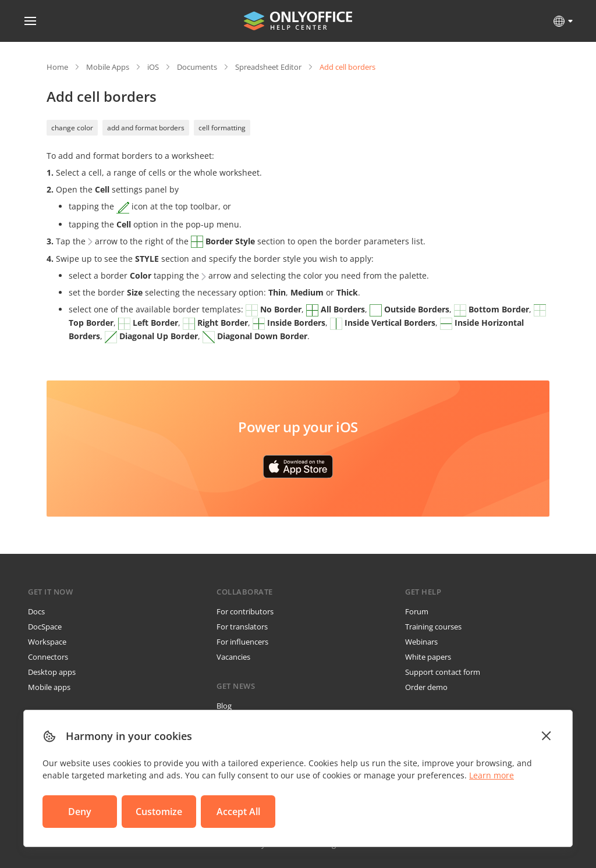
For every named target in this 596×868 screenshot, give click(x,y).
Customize (159, 812)
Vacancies (233, 657)
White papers (428, 657)
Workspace (47, 642)
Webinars (421, 642)
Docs (36, 611)
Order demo (426, 687)
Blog (224, 706)
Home (57, 67)
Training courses (433, 627)
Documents (197, 67)
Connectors (48, 657)
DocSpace (45, 627)
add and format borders (146, 128)
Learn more (492, 775)
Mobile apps (49, 687)
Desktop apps (52, 672)
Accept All (238, 812)
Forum (417, 611)
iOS (153, 67)
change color (72, 128)
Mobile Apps (108, 67)
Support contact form (443, 672)
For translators (242, 627)
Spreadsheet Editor (268, 67)
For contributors (245, 611)
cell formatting (222, 128)
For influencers (242, 642)
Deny (80, 812)
